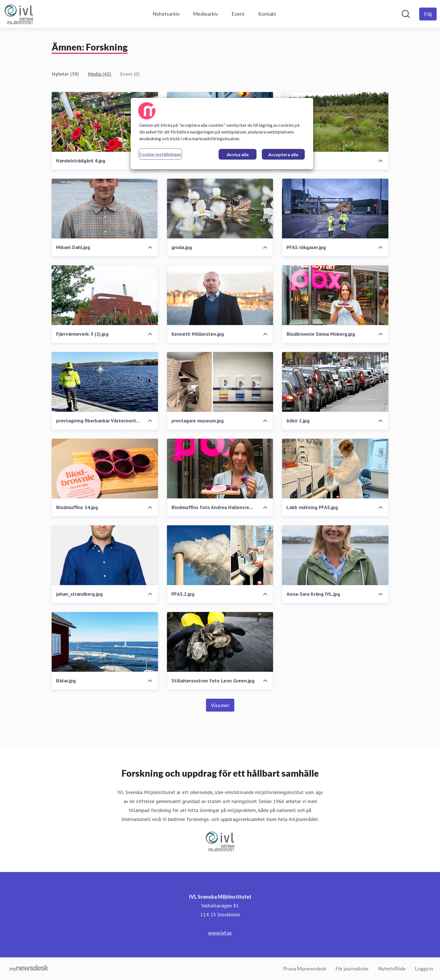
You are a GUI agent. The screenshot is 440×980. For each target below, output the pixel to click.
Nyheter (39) (65, 74)
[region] (222, 134)
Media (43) (99, 74)
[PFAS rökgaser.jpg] (335, 209)
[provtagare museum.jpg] (220, 382)
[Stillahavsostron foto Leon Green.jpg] (220, 642)
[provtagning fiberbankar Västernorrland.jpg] (105, 382)
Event (238, 14)
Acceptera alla (283, 154)
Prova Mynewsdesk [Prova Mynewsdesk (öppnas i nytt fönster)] (305, 969)
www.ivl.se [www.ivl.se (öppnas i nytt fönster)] (220, 933)
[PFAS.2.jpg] (220, 555)
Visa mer (220, 705)
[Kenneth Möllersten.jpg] (220, 295)
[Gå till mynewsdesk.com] (29, 969)
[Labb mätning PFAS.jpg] (335, 469)
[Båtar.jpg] (105, 642)
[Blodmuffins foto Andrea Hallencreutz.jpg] (220, 469)
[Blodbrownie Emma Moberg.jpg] (335, 295)
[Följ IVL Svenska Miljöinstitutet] (428, 14)
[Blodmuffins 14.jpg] (105, 469)
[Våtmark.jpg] (335, 122)
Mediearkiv (206, 14)
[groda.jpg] (220, 209)
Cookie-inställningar (160, 154)
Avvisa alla (238, 154)
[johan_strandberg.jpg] (105, 555)
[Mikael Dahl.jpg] (105, 209)
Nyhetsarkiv (166, 14)
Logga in (424, 969)
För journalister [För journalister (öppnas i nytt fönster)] (352, 969)
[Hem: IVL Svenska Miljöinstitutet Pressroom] (19, 14)
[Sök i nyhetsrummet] (406, 14)
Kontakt (267, 14)
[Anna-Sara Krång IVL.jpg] (335, 555)
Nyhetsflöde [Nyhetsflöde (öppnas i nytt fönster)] (392, 969)
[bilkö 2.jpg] (335, 382)
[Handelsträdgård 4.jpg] (105, 122)
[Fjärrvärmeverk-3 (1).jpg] (105, 295)
